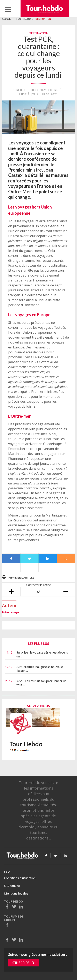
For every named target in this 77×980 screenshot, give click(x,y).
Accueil (7, 19)
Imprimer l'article (21, 578)
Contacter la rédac (38, 585)
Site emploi (12, 885)
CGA (7, 872)
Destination (43, 19)
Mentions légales (16, 893)
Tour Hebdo (23, 19)
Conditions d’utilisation (20, 878)
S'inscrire (21, 963)
